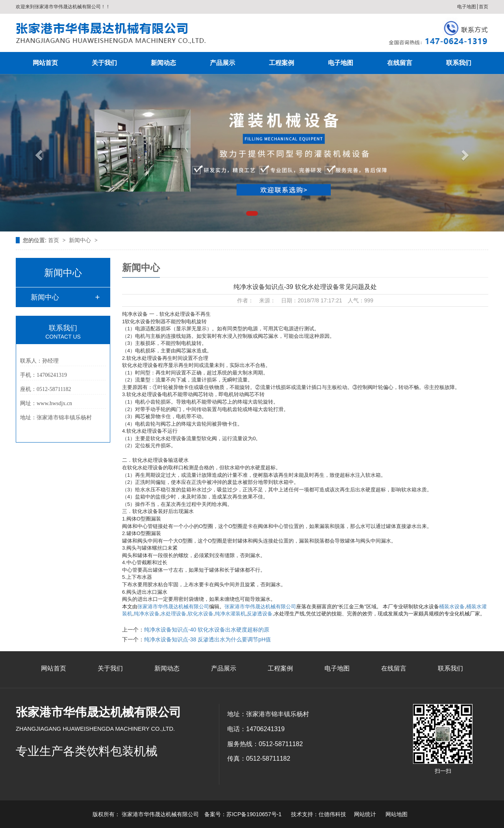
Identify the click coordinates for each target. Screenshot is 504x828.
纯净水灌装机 (230, 614)
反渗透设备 (260, 614)
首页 (484, 7)
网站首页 (45, 63)
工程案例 (282, 63)
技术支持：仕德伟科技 (319, 814)
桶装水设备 (452, 607)
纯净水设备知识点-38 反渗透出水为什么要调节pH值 (208, 639)
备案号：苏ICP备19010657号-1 (243, 814)
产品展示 (222, 63)
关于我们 (104, 63)
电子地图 (467, 7)
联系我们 (459, 63)
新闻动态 (163, 63)
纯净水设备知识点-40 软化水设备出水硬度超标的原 (207, 630)
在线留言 (400, 63)
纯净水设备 (147, 614)
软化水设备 (201, 614)
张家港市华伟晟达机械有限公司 (173, 607)
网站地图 (397, 814)
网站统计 (365, 814)
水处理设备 (173, 614)
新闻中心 (81, 240)
